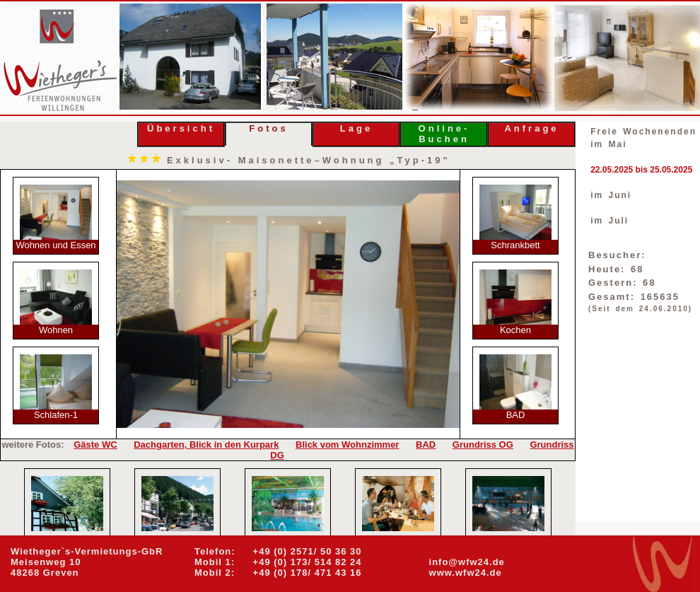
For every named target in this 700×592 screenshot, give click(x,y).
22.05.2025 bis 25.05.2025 (641, 170)
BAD (426, 445)
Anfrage (531, 128)
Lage (356, 128)
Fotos (268, 128)
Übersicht (181, 128)
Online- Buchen (444, 134)
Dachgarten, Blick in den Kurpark (206, 445)
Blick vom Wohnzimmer (347, 445)
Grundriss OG (483, 445)
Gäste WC (95, 445)
